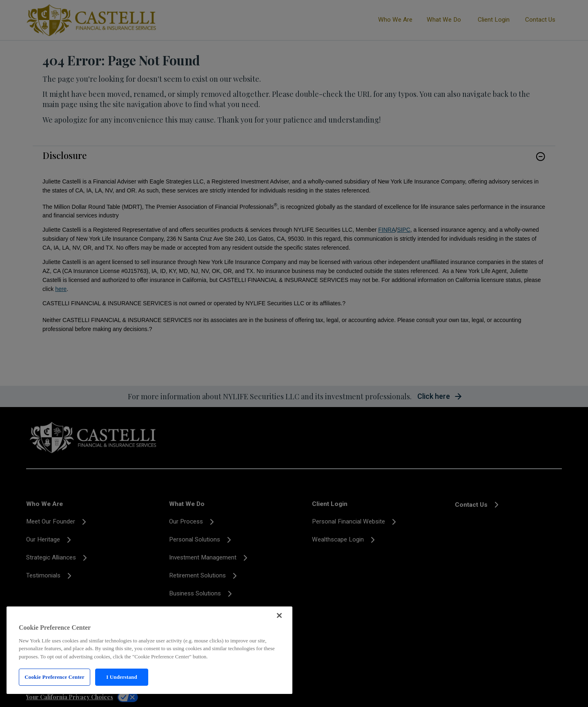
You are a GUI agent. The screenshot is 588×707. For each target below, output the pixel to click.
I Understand (122, 677)
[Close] (279, 615)
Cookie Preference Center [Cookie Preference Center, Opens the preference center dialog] (54, 677)
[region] (149, 650)
